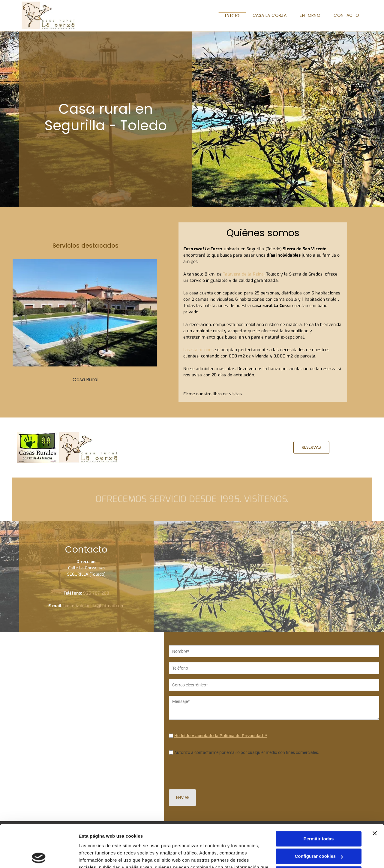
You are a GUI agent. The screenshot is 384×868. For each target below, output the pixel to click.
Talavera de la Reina (243, 274)
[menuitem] (232, 15)
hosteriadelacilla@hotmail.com (94, 606)
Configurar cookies (319, 814)
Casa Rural (85, 380)
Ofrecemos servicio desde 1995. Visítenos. (192, 499)
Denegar (319, 832)
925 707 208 (96, 593)
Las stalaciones (198, 350)
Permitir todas (319, 796)
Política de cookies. (123, 839)
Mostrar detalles (96, 856)
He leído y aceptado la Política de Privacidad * (221, 748)
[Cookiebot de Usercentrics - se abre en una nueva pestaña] (39, 856)
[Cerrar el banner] (375, 791)
